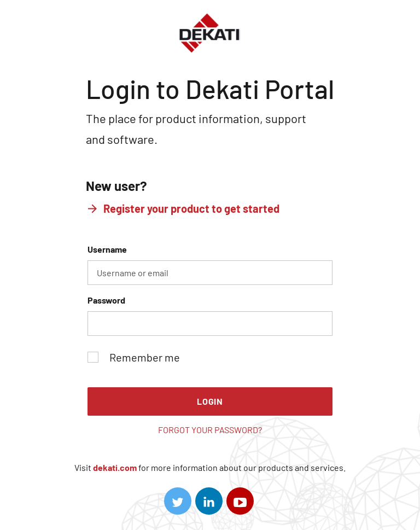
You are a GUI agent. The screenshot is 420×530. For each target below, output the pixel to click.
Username (210, 264)
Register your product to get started (191, 208)
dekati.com (115, 467)
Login (210, 401)
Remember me (134, 357)
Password (210, 315)
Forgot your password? (210, 430)
